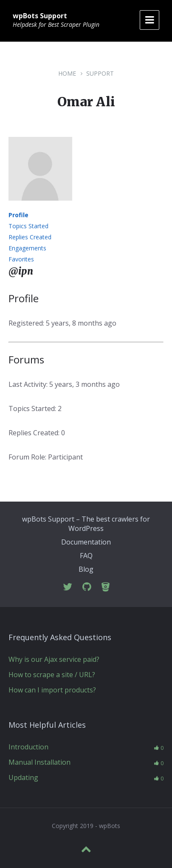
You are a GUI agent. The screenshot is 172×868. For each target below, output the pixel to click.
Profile (18, 215)
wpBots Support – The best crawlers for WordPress (86, 524)
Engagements (27, 248)
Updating (23, 777)
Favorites (21, 259)
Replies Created (30, 237)
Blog (86, 569)
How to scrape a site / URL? (52, 675)
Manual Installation (39, 762)
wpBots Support (40, 16)
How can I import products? (52, 690)
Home (67, 73)
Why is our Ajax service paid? (54, 659)
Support (100, 73)
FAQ (86, 556)
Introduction (28, 747)
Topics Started (28, 226)
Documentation (86, 542)
